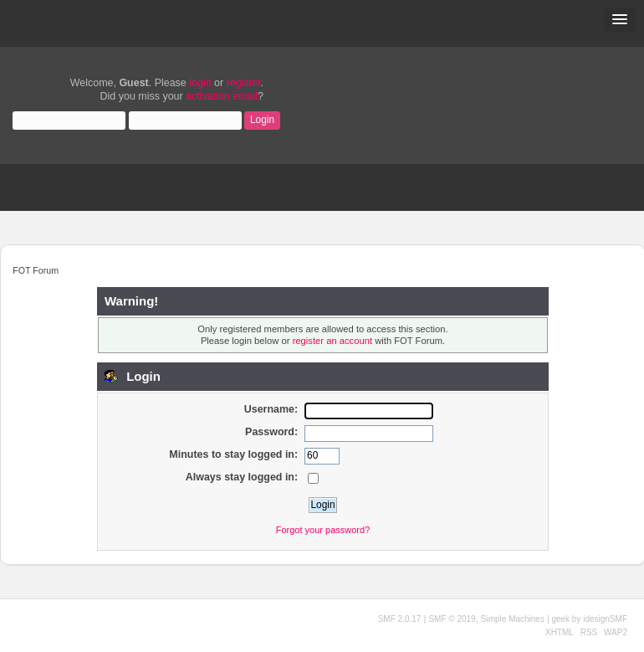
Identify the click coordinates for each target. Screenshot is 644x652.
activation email (222, 96)
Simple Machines (513, 619)
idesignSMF (605, 619)
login (200, 83)
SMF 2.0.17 (400, 619)
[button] (620, 20)
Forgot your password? (323, 530)
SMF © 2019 (452, 619)
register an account (332, 341)
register (244, 83)
